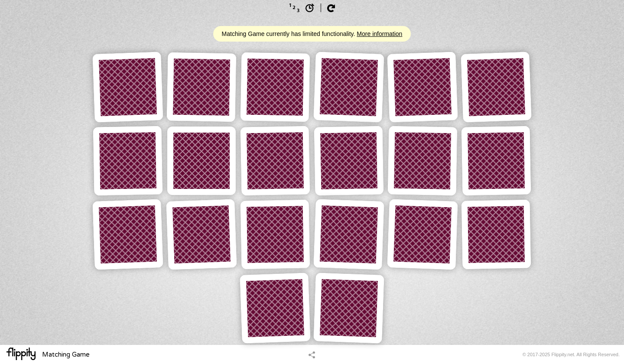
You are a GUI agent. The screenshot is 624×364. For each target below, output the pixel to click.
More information (379, 34)
